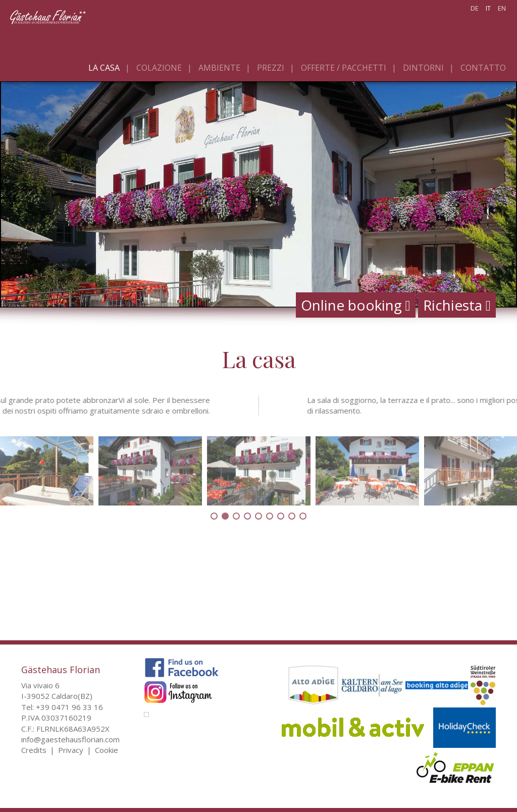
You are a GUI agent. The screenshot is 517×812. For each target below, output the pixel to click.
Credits (34, 750)
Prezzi (271, 68)
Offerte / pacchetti (344, 68)
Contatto (483, 68)
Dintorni (423, 68)
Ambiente (219, 68)
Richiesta (457, 305)
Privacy (71, 750)
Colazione (159, 68)
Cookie (107, 750)
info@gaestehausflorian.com (70, 739)
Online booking (356, 305)
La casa (104, 68)
